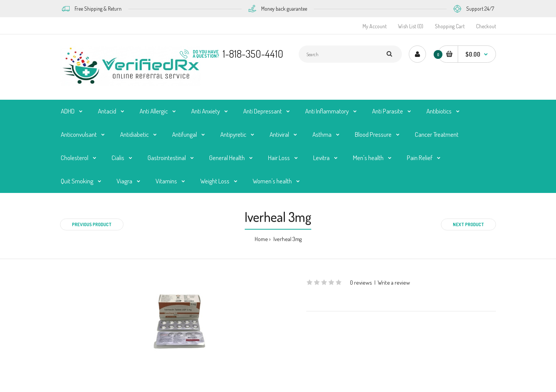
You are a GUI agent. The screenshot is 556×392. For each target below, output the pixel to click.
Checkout (486, 26)
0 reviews (361, 283)
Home (261, 239)
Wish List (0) (411, 26)
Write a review (394, 283)
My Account (375, 26)
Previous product (92, 224)
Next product (468, 224)
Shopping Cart (450, 26)
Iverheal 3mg (287, 239)
